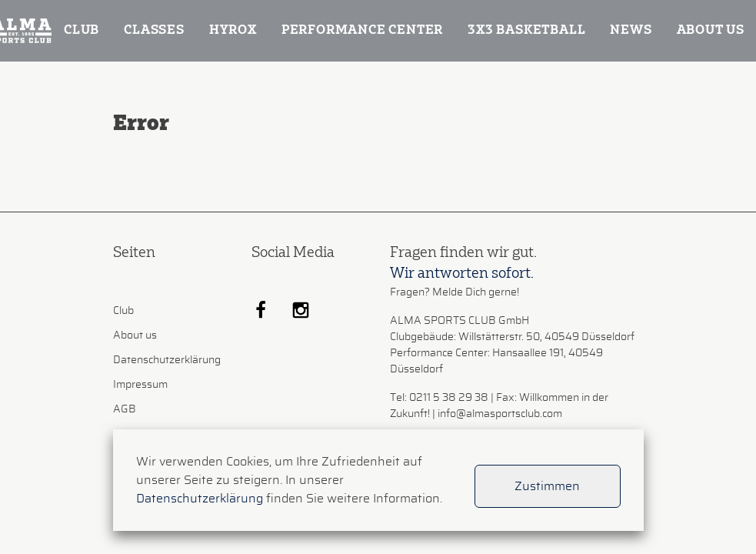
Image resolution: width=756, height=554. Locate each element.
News (631, 31)
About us (711, 31)
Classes (154, 31)
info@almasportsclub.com (500, 414)
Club (82, 31)
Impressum (140, 385)
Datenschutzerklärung (167, 360)
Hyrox (233, 31)
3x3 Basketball (526, 31)
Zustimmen (547, 486)
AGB (125, 409)
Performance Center (362, 31)
